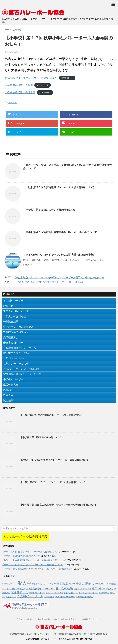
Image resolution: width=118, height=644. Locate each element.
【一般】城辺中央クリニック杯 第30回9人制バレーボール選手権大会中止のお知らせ (59, 277)
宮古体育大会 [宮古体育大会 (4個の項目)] (20, 592)
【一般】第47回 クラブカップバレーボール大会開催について (53, 482)
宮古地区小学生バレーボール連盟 (22, 374)
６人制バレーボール (15, 301)
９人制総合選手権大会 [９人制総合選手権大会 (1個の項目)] (85, 597)
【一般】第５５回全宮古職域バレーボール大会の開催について (59, 187)
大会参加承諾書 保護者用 (20, 92)
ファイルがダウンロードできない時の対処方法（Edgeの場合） (59, 255)
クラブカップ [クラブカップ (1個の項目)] (7, 584)
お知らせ (13, 102)
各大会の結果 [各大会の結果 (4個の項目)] (64, 588)
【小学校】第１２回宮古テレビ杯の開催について (51, 210)
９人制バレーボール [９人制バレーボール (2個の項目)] (65, 597)
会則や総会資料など (70, 619)
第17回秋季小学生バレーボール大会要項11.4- (31, 78)
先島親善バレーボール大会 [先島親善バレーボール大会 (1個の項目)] (43, 584)
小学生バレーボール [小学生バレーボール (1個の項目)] (37, 593)
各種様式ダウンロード (92, 619)
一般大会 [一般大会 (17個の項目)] (22, 583)
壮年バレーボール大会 (16, 364)
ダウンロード (67, 78)
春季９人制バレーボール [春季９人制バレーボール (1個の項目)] (88, 593)
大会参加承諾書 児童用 (19, 85)
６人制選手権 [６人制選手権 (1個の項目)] (49, 597)
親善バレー (10, 390)
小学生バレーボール (15, 379)
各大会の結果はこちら (47, 619)
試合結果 (8, 400)
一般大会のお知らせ (15, 316)
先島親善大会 (11, 337)
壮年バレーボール (13, 358)
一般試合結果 (11, 322)
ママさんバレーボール (16, 311)
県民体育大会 (11, 385)
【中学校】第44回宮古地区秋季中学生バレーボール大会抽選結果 (48, 282)
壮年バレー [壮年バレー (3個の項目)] (99, 588)
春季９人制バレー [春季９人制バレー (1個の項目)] (71, 593)
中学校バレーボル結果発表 (18, 327)
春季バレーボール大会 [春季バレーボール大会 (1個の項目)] (54, 593)
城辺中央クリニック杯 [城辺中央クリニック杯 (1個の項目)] (82, 589)
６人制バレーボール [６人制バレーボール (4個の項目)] (30, 596)
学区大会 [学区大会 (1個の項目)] (110, 589)
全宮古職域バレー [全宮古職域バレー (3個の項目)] (65, 584)
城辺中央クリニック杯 (16, 353)
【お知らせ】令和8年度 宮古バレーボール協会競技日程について (54, 460)
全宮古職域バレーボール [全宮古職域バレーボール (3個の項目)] (91, 584)
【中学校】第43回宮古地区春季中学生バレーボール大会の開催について (58, 505)
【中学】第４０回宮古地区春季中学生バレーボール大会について (60, 232)
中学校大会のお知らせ (16, 332)
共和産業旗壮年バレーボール (20, 348)
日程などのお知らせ (25, 619)
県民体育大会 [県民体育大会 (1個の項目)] (104, 593)
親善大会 (8, 395)
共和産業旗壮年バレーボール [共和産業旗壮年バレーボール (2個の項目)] (40, 589)
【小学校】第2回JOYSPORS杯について (41, 437)
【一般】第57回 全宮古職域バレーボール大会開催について (51, 415)
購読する (9, 294)
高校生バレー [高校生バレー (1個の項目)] (11, 597)
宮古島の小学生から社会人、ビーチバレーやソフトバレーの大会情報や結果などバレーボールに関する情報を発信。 (59, 634)
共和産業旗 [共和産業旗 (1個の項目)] (21, 589)
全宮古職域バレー (13, 343)
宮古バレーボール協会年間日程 (21, 369)
